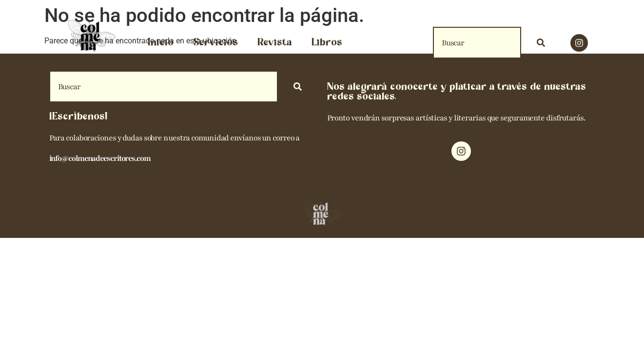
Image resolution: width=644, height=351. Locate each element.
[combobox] (477, 43)
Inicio (161, 43)
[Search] (543, 43)
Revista (275, 43)
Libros (327, 43)
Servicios (215, 43)
